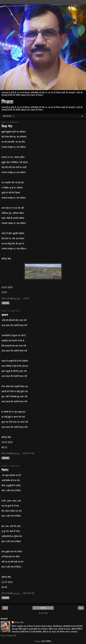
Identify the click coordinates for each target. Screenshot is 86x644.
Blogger (38, 641)
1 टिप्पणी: (26, 299)
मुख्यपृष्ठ (43, 608)
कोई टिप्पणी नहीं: (28, 453)
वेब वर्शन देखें (43, 613)
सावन (5, 315)
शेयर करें (5, 303)
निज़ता (7, 102)
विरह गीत (7, 126)
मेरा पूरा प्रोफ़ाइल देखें (8, 636)
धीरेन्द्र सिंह (19, 622)
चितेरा (5, 470)
